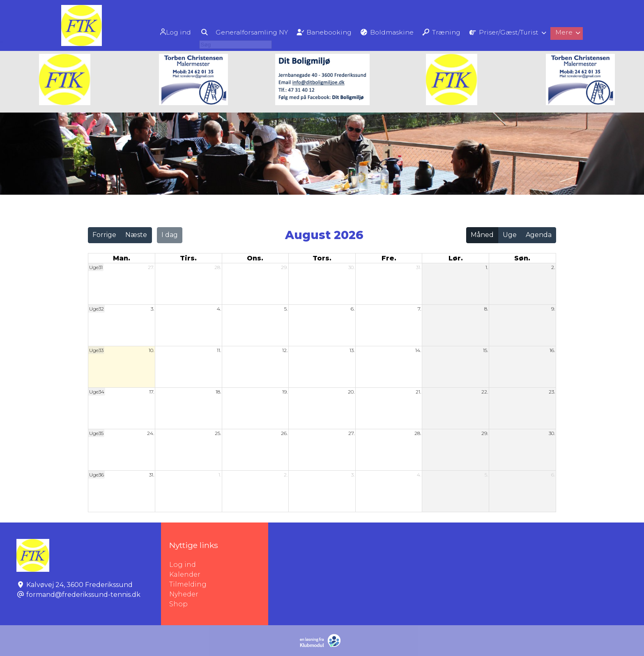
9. (553, 309)
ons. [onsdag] (255, 258)
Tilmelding (188, 584)
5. (286, 309)
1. (487, 267)
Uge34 (97, 392)
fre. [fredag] (389, 258)
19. (285, 392)
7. (419, 309)
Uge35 (96, 433)
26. (284, 433)
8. (486, 309)
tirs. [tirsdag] (188, 258)
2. (553, 267)
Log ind (161, 32)
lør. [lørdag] (456, 258)
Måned (482, 235)
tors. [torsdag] (322, 258)
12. (285, 350)
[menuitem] (162, 32)
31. (419, 267)
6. (353, 309)
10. (151, 350)
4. (219, 309)
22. (485, 392)
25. (218, 433)
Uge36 (97, 475)
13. (352, 350)
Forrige (104, 235)
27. (151, 267)
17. (152, 392)
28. (218, 267)
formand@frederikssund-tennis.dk (83, 595)
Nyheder (184, 594)
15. (485, 350)
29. (284, 267)
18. (218, 392)
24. (151, 433)
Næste (136, 235)
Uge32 (97, 309)
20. (351, 392)
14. (418, 350)
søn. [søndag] (522, 258)
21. (418, 392)
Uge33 (96, 350)
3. (152, 309)
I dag (170, 235)
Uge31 (96, 267)
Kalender (185, 574)
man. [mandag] (122, 258)
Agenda (539, 235)
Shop (178, 604)
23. (552, 392)
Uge (510, 235)
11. (219, 350)
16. (552, 350)
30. (351, 267)
